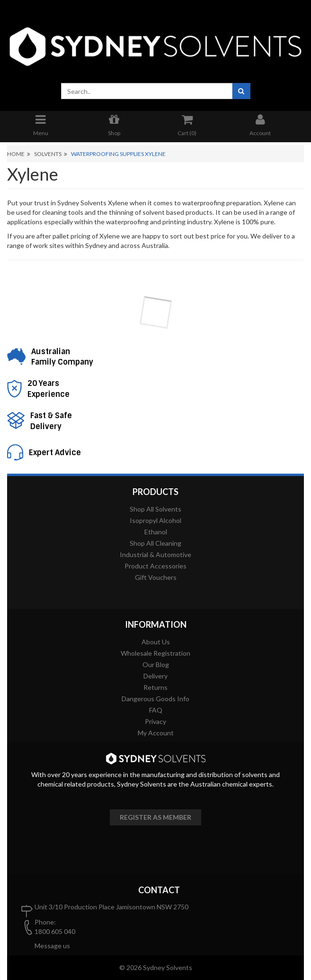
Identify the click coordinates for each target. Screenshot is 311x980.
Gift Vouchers (156, 577)
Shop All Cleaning (155, 543)
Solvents (48, 154)
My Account (156, 733)
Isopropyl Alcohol (155, 520)
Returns (155, 687)
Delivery (155, 676)
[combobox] (147, 91)
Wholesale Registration (155, 653)
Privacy (155, 721)
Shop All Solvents (155, 509)
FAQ (156, 710)
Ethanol (156, 532)
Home (16, 154)
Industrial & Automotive (155, 554)
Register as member (155, 817)
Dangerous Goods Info (155, 699)
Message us (52, 946)
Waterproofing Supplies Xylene (118, 154)
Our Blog (156, 664)
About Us (156, 642)
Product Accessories (155, 566)
